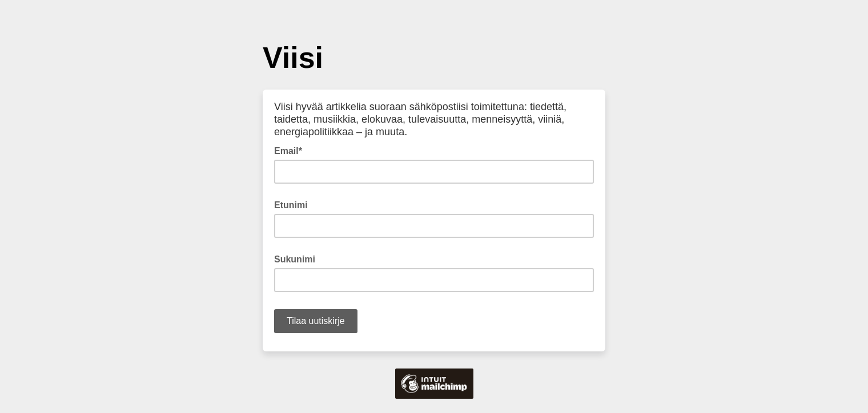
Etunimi (291, 205)
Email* (292, 150)
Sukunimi (295, 259)
